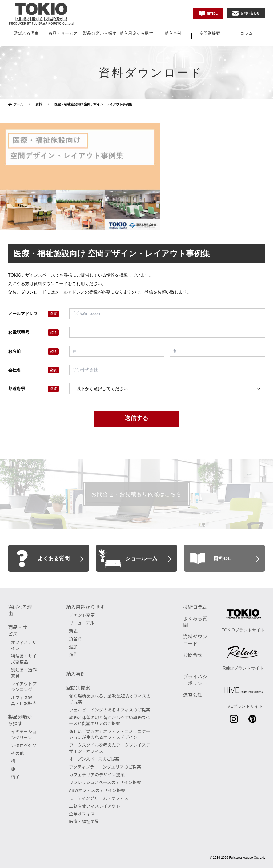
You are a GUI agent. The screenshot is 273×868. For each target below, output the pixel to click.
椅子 (15, 777)
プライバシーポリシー (195, 680)
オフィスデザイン (24, 645)
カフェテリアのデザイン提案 (97, 774)
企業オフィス (82, 814)
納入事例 (173, 33)
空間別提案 (210, 33)
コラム (246, 33)
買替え (75, 638)
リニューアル (82, 623)
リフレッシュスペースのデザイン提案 (105, 782)
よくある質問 (195, 621)
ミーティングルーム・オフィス (99, 798)
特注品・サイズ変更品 (24, 659)
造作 (73, 654)
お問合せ (193, 655)
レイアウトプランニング (24, 686)
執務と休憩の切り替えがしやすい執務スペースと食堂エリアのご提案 (109, 720)
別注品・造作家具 (24, 673)
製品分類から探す (100, 33)
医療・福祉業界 (84, 821)
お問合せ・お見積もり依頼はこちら (136, 494)
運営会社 (193, 694)
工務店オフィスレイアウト (95, 806)
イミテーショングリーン (24, 734)
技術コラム (195, 607)
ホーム (18, 104)
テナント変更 (82, 615)
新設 (73, 631)
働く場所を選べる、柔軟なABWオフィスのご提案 (110, 699)
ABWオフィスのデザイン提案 (97, 790)
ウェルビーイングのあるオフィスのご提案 (110, 710)
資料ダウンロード (195, 640)
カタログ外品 (24, 745)
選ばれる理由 (27, 33)
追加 (73, 646)
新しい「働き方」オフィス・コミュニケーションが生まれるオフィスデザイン (110, 734)
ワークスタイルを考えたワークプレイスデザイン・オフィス (110, 748)
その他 (17, 753)
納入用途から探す (136, 33)
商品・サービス (63, 33)
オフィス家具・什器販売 (24, 700)
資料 (39, 104)
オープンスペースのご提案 (94, 759)
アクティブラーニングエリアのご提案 (105, 767)
